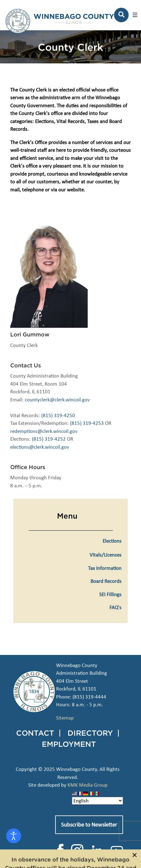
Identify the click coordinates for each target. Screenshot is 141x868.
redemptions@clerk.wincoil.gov (44, 431)
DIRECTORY (90, 733)
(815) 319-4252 (49, 439)
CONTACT (35, 733)
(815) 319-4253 (87, 423)
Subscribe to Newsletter (89, 825)
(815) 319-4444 (89, 697)
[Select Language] (97, 801)
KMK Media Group (88, 785)
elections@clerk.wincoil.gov (40, 447)
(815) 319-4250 (58, 415)
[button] (135, 15)
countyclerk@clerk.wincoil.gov (57, 400)
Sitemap (65, 718)
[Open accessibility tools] (14, 836)
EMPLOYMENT (69, 744)
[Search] (121, 15)
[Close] (134, 855)
